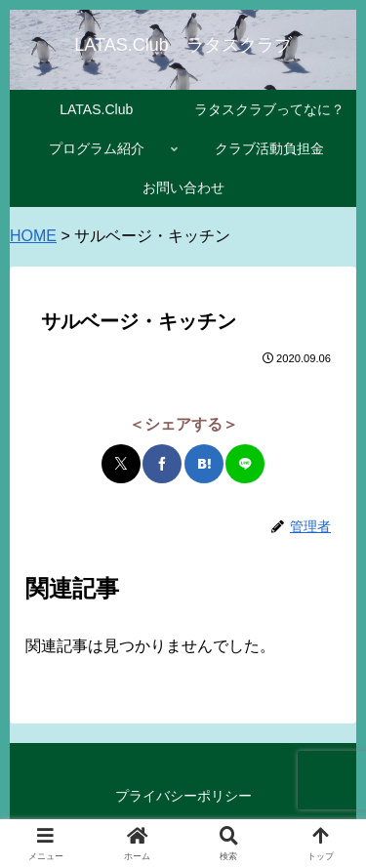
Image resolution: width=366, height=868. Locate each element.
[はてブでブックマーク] (204, 464)
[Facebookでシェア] (162, 464)
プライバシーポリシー (183, 796)
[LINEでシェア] (245, 464)
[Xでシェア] (121, 464)
